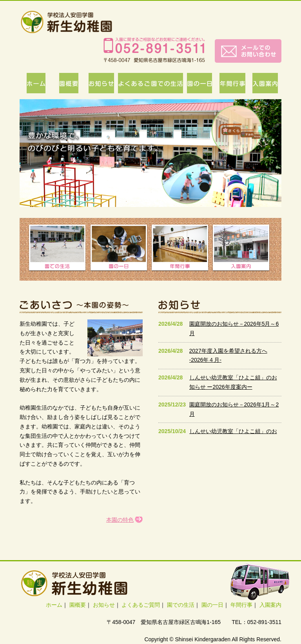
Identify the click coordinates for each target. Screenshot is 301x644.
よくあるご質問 (141, 605)
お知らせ (104, 605)
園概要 (78, 605)
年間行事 (241, 605)
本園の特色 (120, 520)
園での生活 (181, 605)
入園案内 (270, 605)
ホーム (54, 605)
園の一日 (212, 605)
